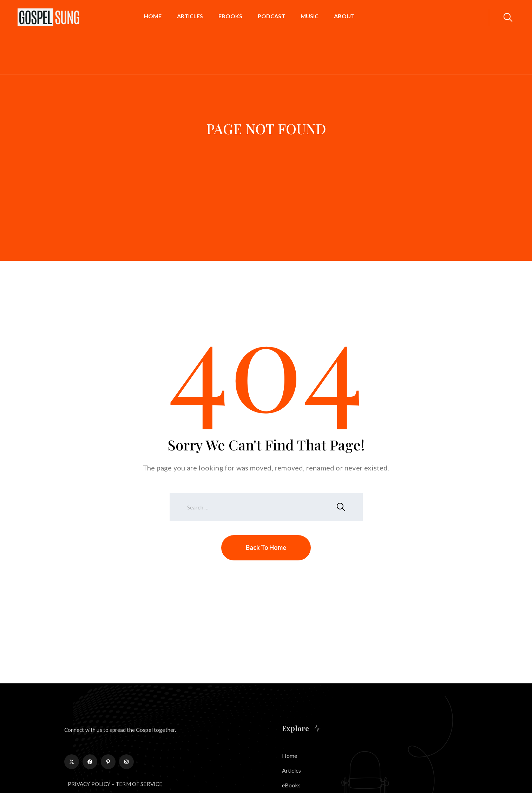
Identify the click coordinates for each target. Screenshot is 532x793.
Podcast (271, 16)
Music (310, 16)
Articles (190, 16)
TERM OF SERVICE (139, 784)
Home (153, 16)
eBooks (230, 16)
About (344, 16)
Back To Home (266, 547)
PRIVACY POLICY (89, 784)
